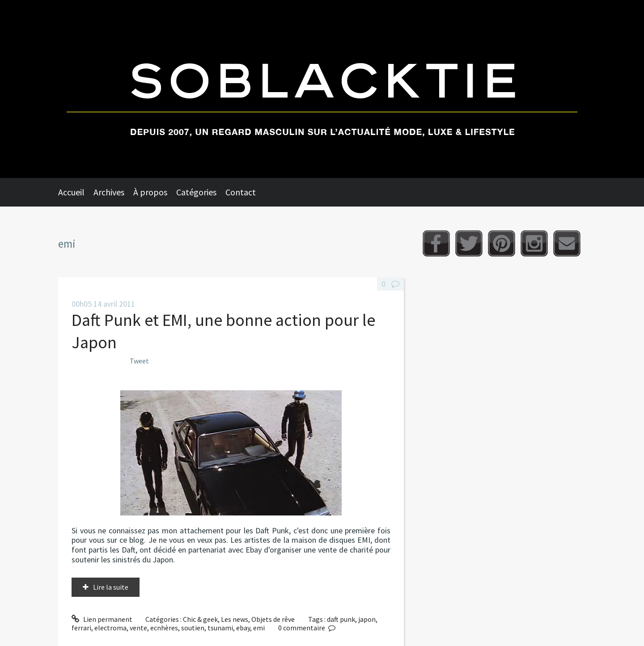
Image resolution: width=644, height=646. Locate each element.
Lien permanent (102, 619)
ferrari (81, 628)
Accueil (71, 192)
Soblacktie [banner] (322, 89)
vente (138, 628)
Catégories (196, 192)
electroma (110, 628)
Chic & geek (200, 619)
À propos (150, 192)
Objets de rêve (273, 619)
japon (367, 619)
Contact (241, 192)
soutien (193, 628)
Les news (235, 619)
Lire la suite (111, 587)
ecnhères (164, 628)
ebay (243, 628)
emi (259, 628)
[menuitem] (76, 192)
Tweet (139, 361)
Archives (109, 192)
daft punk (341, 619)
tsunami (220, 628)
